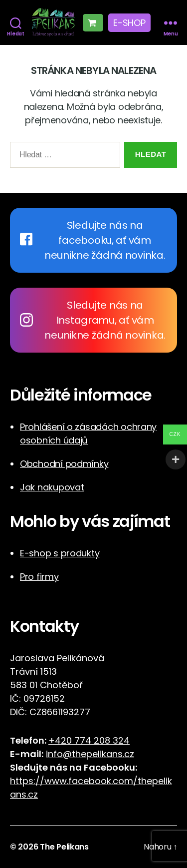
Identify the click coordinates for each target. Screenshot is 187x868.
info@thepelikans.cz (90, 754)
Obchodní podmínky (64, 464)
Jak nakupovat (52, 487)
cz (33, 794)
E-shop (129, 23)
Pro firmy (39, 577)
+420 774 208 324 (89, 740)
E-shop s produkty (60, 553)
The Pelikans (64, 847)
